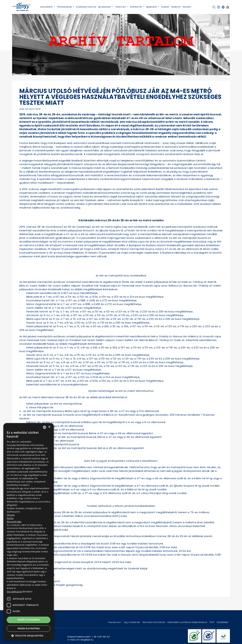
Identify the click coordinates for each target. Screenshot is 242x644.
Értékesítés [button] (136, 7)
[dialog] (29, 532)
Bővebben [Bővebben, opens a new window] (28, 592)
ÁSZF (212, 622)
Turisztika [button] (121, 7)
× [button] (49, 427)
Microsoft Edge (14, 522)
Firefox (10, 518)
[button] (214, 7)
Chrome (11, 515)
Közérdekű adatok (86, 7)
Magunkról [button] (47, 7)
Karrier (165, 7)
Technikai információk (154, 622)
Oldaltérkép (223, 622)
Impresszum (115, 622)
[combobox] (45, 427)
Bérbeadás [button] (152, 7)
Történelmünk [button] (65, 7)
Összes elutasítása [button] (29, 628)
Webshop (176, 7)
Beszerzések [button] (105, 7)
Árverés (187, 7)
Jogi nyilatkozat (132, 622)
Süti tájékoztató (14, 592)
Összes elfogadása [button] (29, 620)
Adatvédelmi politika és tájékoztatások (188, 622)
